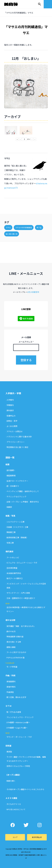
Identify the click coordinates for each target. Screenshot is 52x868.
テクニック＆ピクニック (16, 497)
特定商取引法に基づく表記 (17, 447)
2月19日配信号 (33, 292)
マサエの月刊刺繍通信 (24, 228)
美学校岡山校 (37, 837)
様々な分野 (10, 620)
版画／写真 (10, 516)
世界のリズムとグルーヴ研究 (18, 766)
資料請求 (10, 410)
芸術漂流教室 (12, 568)
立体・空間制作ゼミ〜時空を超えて (21, 598)
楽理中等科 (11, 687)
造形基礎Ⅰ (11, 470)
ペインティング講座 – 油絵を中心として (23, 491)
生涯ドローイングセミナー (17, 481)
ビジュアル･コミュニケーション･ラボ (22, 563)
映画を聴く (11, 781)
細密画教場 (11, 476)
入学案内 (10, 400)
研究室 (8, 746)
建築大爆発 (11, 647)
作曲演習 (10, 692)
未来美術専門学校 (14, 573)
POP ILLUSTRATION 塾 (16, 658)
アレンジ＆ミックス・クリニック (20, 717)
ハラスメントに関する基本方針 (19, 437)
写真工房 (10, 543)
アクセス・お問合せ (15, 431)
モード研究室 (12, 667)
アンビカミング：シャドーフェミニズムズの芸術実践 (26, 586)
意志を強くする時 (14, 642)
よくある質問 (12, 426)
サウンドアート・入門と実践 (18, 593)
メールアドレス (26, 342)
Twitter (26, 825)
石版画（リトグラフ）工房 (17, 527)
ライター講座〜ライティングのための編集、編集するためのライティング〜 (26, 759)
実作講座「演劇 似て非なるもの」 (21, 626)
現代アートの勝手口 (15, 578)
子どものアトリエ (14, 804)
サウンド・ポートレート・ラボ (19, 737)
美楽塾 (9, 752)
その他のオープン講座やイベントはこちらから (25, 789)
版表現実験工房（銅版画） (17, 537)
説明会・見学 (12, 421)
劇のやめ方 (11, 631)
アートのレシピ (13, 557)
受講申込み (11, 416)
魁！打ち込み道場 (14, 712)
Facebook (13, 825)
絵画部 (9, 507)
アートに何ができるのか (16, 652)
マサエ (8, 228)
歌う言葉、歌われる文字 (16, 697)
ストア (15, 837)
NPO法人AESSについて (16, 809)
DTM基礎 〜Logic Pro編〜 (17, 728)
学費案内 (10, 405)
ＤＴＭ (8, 706)
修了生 (39, 228)
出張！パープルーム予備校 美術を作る (23, 502)
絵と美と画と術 (12, 234)
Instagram (39, 825)
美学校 (14, 4)
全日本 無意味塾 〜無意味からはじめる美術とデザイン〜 (26, 609)
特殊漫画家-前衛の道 (15, 637)
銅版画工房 (11, 532)
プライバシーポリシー (16, 442)
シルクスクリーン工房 (15, 522)
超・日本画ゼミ (13, 486)
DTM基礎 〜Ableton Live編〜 (18, 722)
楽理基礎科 (11, 681)
